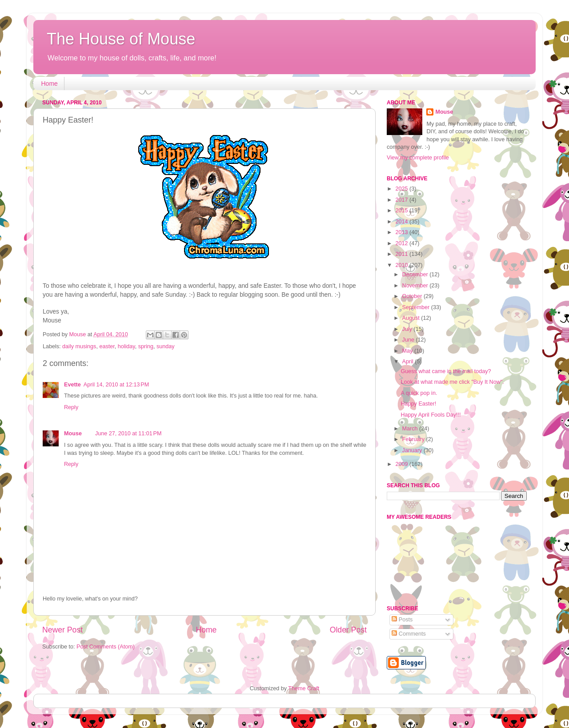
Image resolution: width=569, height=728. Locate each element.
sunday (166, 346)
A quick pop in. (419, 393)
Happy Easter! (418, 404)
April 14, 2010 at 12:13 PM (116, 385)
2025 (402, 189)
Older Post (348, 630)
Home (50, 84)
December (416, 274)
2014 (402, 222)
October (413, 296)
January (413, 450)
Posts (402, 620)
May (408, 351)
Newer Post (62, 630)
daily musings (79, 346)
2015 (402, 211)
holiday (126, 346)
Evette (72, 385)
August (412, 318)
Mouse (73, 434)
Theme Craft (304, 688)
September (417, 307)
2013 (402, 232)
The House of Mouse (121, 39)
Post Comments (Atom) (106, 647)
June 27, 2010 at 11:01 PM (128, 434)
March (411, 429)
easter (107, 346)
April (409, 362)
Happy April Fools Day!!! (431, 415)
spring (146, 346)
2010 (402, 265)
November (416, 286)
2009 (402, 464)
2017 (402, 200)
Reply (71, 407)
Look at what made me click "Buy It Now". (452, 382)
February (414, 439)
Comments (409, 634)
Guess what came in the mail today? (446, 371)
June (409, 340)
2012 (402, 243)
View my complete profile (418, 158)
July (408, 329)
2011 (402, 254)
